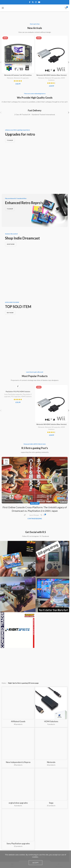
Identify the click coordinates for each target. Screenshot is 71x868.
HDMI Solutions (26, 326)
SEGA (33, 433)
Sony (37, 433)
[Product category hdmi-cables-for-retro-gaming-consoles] (51, 637)
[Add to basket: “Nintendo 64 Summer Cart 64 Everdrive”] (18, 70)
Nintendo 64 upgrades (21, 78)
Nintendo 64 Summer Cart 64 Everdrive (18, 75)
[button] (69, 62)
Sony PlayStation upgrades (13, 324)
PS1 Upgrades (16, 326)
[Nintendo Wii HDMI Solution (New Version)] (51, 54)
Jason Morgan (34, 445)
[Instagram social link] (36, 2)
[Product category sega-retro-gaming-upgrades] (51, 677)
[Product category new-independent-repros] (18, 664)
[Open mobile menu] (3, 8)
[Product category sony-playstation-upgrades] (18, 689)
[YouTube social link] (39, 2)
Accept (35, 863)
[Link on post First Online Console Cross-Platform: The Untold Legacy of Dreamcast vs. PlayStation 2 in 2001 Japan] (35, 410)
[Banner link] (35, 150)
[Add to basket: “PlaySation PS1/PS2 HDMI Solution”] (18, 316)
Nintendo (10, 78)
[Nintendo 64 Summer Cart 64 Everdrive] (18, 54)
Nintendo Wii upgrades (53, 78)
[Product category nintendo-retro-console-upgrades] (51, 663)
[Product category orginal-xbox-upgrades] (18, 677)
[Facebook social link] (30, 2)
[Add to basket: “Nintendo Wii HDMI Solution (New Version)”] (51, 70)
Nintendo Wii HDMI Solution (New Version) (51, 75)
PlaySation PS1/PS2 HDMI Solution (18, 321)
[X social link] (33, 2)
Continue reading (35, 449)
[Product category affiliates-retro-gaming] (18, 622)
